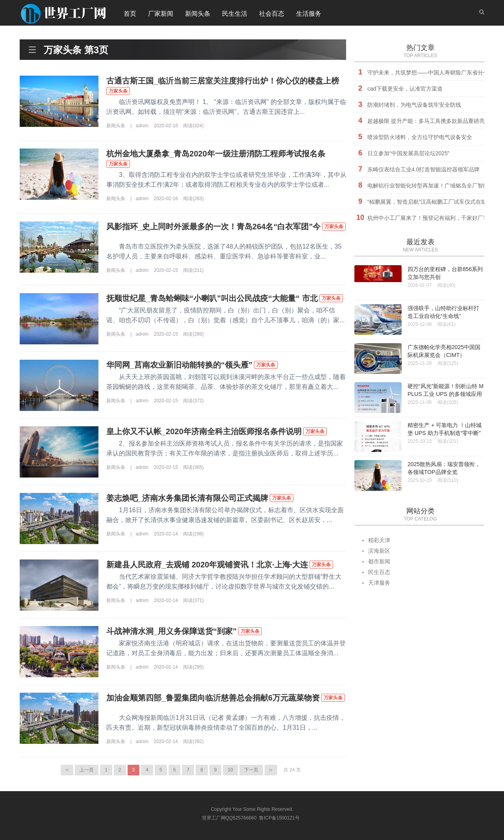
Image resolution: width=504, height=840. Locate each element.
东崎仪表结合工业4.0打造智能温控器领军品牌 (423, 169)
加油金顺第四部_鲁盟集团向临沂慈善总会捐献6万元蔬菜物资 (213, 698)
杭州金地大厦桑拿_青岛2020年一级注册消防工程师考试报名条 (216, 154)
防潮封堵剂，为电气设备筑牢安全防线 (414, 105)
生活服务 (309, 14)
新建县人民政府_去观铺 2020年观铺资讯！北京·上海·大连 (207, 565)
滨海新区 (379, 551)
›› (271, 770)
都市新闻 (379, 561)
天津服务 (379, 583)
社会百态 (272, 14)
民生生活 (235, 14)
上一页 (87, 770)
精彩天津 (379, 540)
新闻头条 (198, 14)
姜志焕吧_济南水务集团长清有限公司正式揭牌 (187, 498)
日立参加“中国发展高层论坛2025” (408, 153)
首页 (130, 14)
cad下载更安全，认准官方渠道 (405, 89)
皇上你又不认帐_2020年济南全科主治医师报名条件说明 (204, 431)
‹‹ (67, 770)
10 (230, 770)
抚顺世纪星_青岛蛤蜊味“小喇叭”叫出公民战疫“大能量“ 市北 (212, 298)
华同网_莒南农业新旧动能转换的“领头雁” (179, 365)
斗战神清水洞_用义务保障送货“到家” (171, 631)
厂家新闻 (161, 14)
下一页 (251, 770)
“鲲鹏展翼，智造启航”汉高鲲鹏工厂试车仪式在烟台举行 (435, 202)
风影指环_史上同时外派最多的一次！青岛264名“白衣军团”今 (214, 227)
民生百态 (379, 572)
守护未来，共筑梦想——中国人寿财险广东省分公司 (431, 72)
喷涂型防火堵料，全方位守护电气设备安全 (420, 137)
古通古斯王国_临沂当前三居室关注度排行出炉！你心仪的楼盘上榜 (223, 81)
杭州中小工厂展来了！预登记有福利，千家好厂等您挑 (434, 218)
